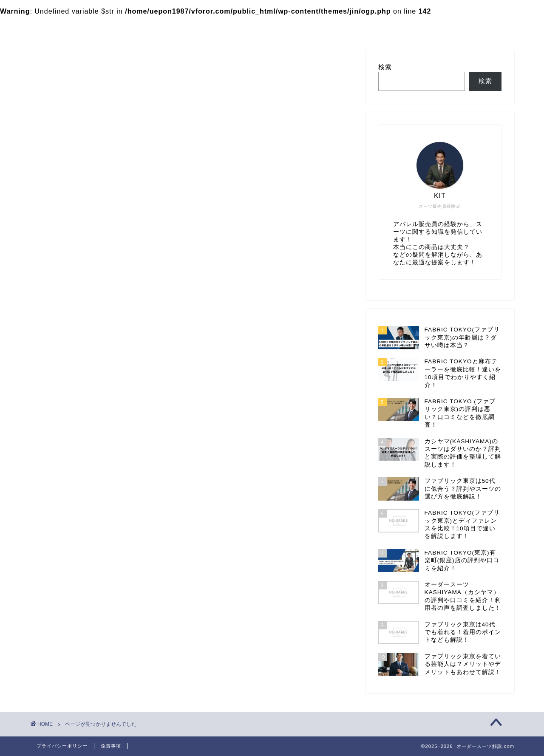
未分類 (75, 493)
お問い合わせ (245, 27)
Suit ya (76, 460)
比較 (71, 504)
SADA (74, 450)
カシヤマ (190, 27)
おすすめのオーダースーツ (107, 470)
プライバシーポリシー (62, 746)
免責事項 (111, 746)
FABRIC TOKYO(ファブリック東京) (98, 27)
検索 (385, 69)
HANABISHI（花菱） (98, 439)
